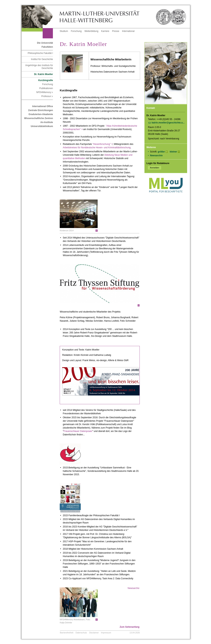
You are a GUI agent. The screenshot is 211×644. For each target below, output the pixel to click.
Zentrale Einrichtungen (41, 110)
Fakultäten (47, 47)
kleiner (173, 152)
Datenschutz (81, 633)
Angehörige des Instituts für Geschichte (39, 67)
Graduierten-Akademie (41, 114)
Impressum (106, 633)
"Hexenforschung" (103, 144)
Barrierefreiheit (67, 633)
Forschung (76, 31)
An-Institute (47, 122)
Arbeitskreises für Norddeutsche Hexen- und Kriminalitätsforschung (97, 148)
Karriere (105, 31)
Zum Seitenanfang (129, 627)
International (128, 31)
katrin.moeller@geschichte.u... (168, 123)
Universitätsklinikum (42, 126)
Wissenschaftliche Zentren (38, 118)
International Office (43, 106)
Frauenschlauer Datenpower (78, 431)
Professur (47, 96)
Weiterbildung (91, 31)
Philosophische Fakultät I (40, 53)
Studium (64, 31)
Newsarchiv (156, 155)
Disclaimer (94, 633)
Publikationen (46, 88)
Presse (116, 31)
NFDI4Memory (45, 92)
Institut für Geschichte (42, 59)
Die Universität (45, 43)
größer (161, 152)
